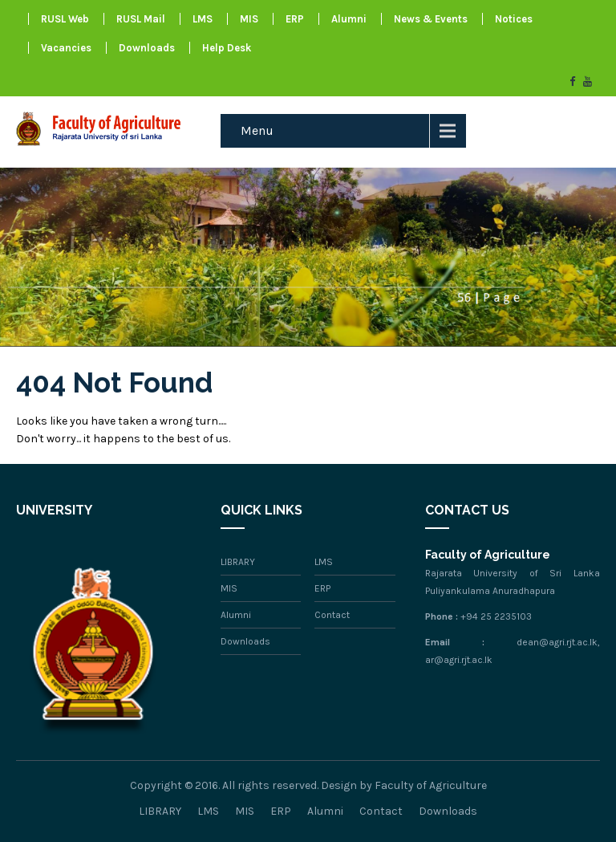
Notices (514, 19)
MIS (249, 19)
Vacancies (66, 48)
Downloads (147, 48)
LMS (203, 19)
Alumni (349, 19)
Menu (257, 130)
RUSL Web (65, 19)
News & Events (431, 19)
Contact (332, 615)
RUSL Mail (141, 19)
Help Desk (227, 48)
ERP (295, 19)
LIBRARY (238, 562)
